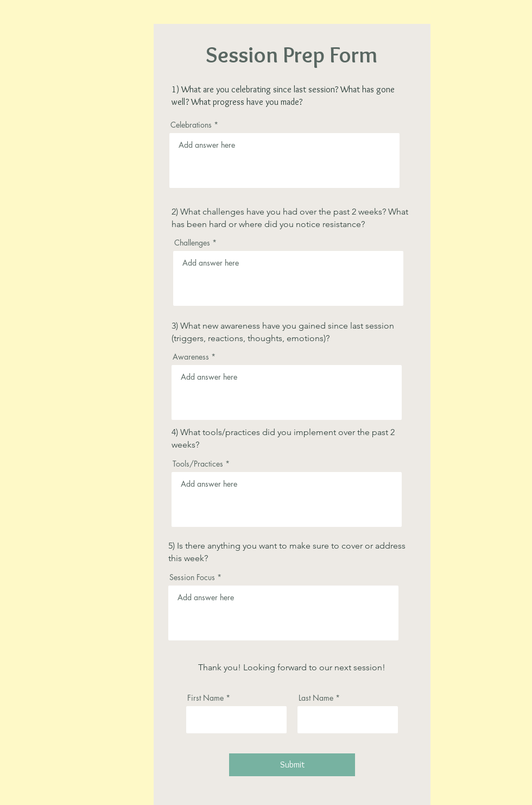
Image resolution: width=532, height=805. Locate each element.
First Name (205, 698)
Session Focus (192, 577)
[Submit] (292, 765)
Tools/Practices (198, 464)
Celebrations (191, 125)
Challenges (192, 243)
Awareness (191, 357)
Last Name (316, 698)
